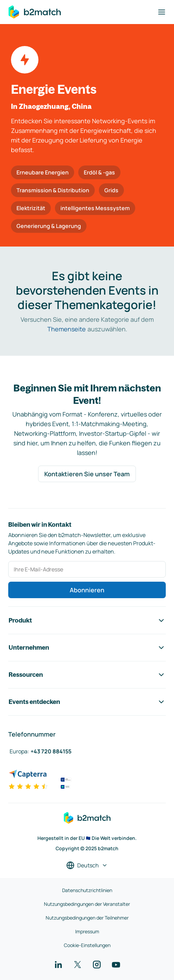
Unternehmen (87, 648)
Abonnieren (87, 590)
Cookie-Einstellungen (87, 945)
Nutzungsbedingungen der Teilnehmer (87, 918)
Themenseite (67, 329)
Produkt (87, 620)
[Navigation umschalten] (162, 12)
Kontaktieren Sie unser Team (87, 474)
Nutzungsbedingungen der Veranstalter (87, 904)
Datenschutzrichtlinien (87, 890)
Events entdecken (87, 702)
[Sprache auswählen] (87, 865)
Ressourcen (87, 675)
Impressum (87, 931)
